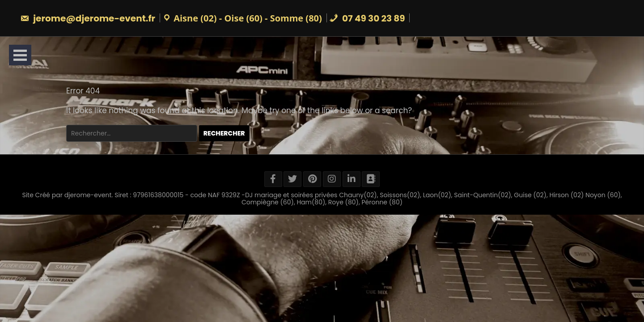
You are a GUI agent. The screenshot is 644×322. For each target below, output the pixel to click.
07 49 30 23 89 (367, 18)
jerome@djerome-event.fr (88, 18)
